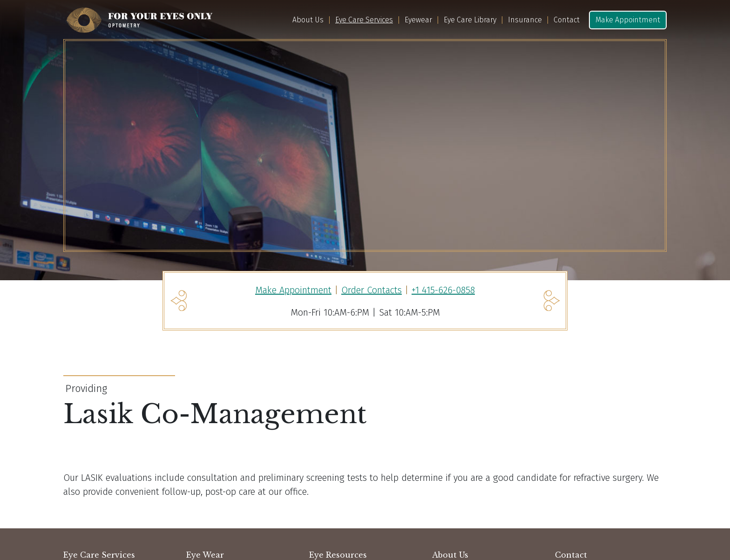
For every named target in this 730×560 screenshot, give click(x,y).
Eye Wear (205, 555)
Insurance (525, 20)
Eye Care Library (470, 20)
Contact (567, 20)
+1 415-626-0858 (443, 290)
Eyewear (418, 20)
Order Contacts (372, 290)
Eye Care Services (364, 20)
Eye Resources (338, 555)
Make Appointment (628, 20)
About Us (308, 20)
